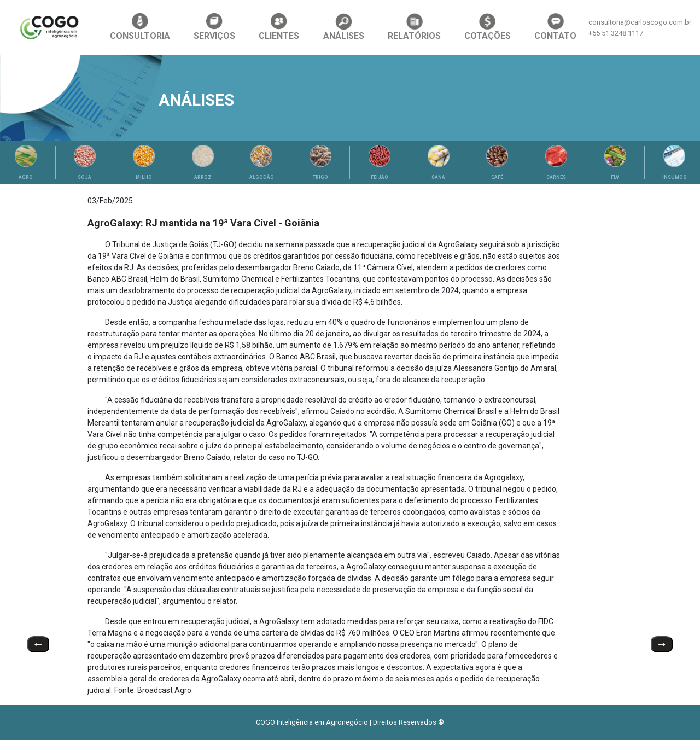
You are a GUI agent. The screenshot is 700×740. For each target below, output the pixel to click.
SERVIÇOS (214, 27)
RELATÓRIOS (414, 27)
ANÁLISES (344, 27)
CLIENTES (279, 27)
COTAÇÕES (488, 27)
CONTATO (555, 27)
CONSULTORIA (140, 27)
